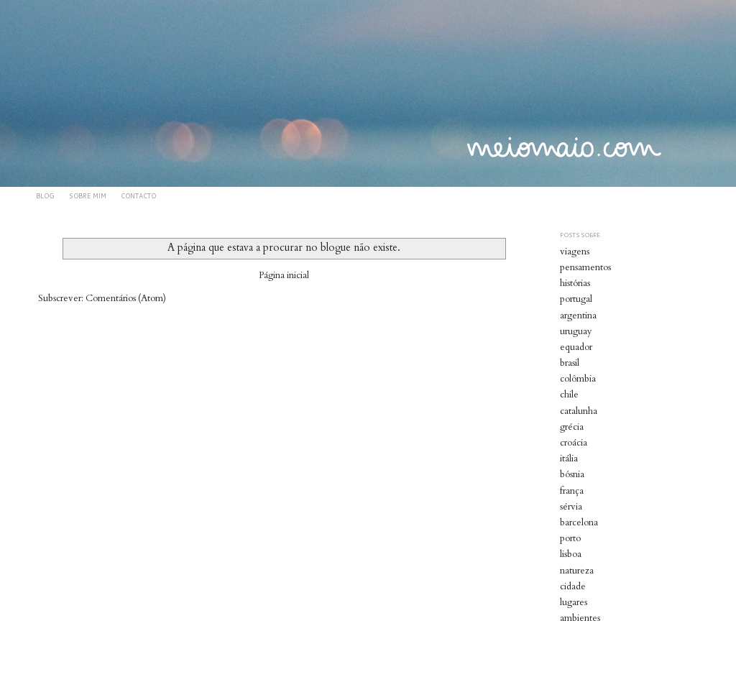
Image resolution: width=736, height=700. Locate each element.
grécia (572, 427)
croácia (574, 443)
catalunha (579, 411)
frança (572, 491)
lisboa (571, 554)
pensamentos (585, 267)
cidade (573, 586)
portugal (576, 299)
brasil (570, 363)
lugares (574, 602)
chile (569, 395)
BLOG (45, 196)
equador (576, 347)
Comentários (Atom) (126, 298)
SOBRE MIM (88, 196)
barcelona (579, 522)
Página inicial (284, 275)
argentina (578, 316)
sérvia (571, 507)
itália (569, 459)
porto (570, 538)
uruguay (576, 331)
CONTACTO (138, 196)
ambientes (580, 618)
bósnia (572, 474)
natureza (577, 571)
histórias (575, 283)
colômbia (578, 379)
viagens (575, 252)
